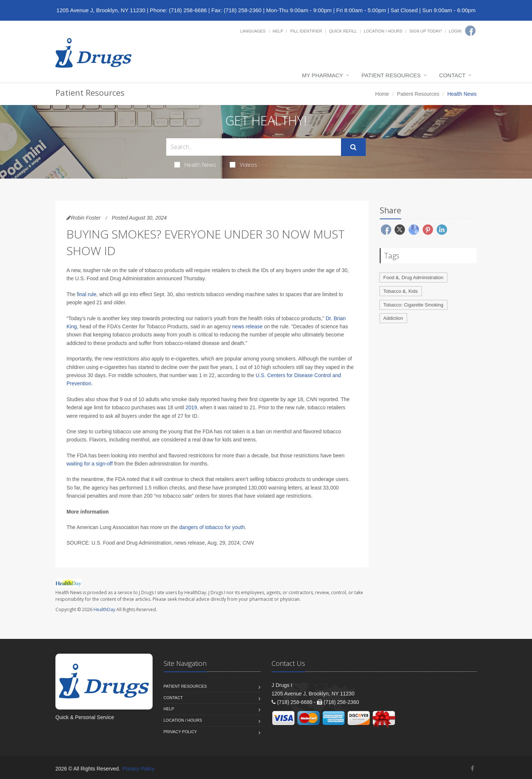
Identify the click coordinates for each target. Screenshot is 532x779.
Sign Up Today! (426, 31)
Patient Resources (391, 75)
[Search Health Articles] (254, 147)
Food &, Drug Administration (414, 277)
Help (278, 31)
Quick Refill (343, 31)
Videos (243, 165)
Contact (452, 75)
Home (382, 94)
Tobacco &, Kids (401, 291)
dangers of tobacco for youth (212, 527)
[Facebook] (470, 31)
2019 (191, 407)
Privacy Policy (180, 732)
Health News (195, 165)
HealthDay (104, 609)
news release (247, 326)
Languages (253, 31)
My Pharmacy (322, 75)
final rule (87, 294)
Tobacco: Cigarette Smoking (414, 305)
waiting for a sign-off (90, 464)
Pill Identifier (306, 31)
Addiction (393, 318)
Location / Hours (383, 31)
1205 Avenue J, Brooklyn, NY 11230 (101, 10)
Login (455, 31)
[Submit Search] (353, 147)
